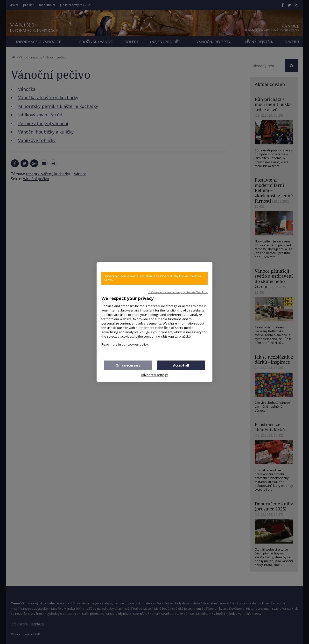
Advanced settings (155, 375)
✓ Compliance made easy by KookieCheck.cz (178, 292)
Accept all (181, 365)
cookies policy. (138, 344)
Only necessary (128, 365)
